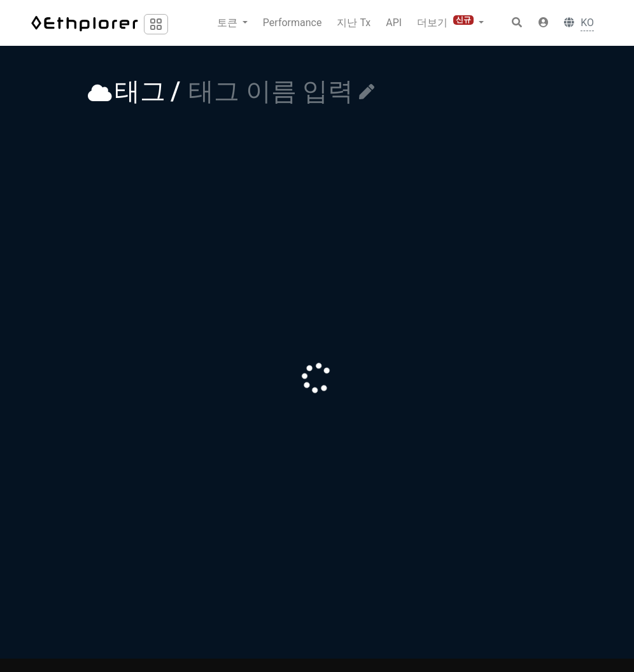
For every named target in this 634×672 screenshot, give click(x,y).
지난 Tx (354, 23)
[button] (544, 23)
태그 (140, 91)
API (394, 23)
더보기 (447, 22)
